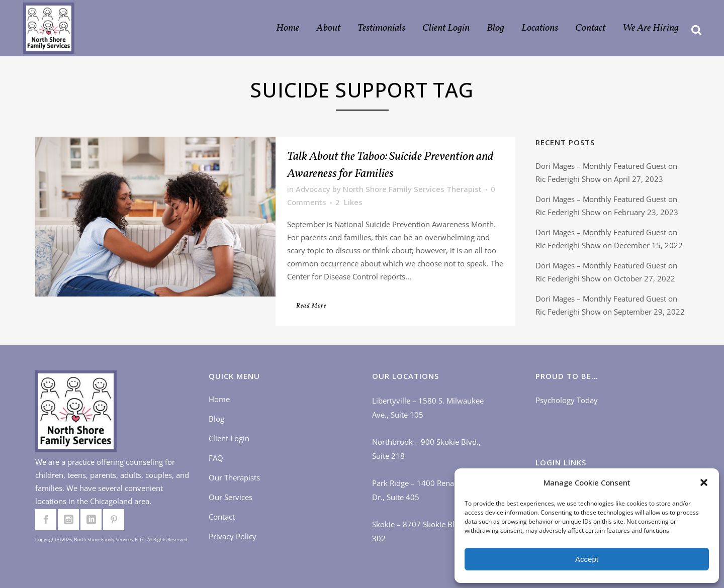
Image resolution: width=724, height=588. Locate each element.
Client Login (229, 438)
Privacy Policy (233, 536)
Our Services (231, 497)
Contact (222, 517)
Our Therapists (234, 477)
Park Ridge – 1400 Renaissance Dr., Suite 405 (426, 490)
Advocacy (313, 189)
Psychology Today (567, 400)
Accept (587, 559)
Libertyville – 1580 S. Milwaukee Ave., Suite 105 (428, 408)
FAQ (216, 458)
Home (219, 399)
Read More (311, 306)
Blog (216, 419)
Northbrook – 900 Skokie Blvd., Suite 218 (426, 449)
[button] (704, 482)
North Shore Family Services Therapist (412, 189)
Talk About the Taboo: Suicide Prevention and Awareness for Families (390, 165)
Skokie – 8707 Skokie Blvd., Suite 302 (429, 531)
